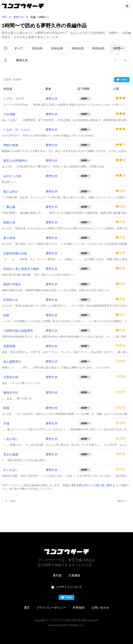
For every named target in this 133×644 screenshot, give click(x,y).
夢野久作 (19, 17)
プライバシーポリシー (51, 608)
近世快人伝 (11, 300)
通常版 (57, 575)
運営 (27, 608)
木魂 (6, 423)
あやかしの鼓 (12, 176)
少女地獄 (9, 114)
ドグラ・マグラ (14, 99)
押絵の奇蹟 (11, 145)
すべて (19, 48)
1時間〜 (118, 48)
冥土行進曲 (11, 454)
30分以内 (78, 48)
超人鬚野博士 (12, 362)
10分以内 (57, 48)
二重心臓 (9, 207)
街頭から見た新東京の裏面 (21, 269)
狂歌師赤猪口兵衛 (15, 253)
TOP (4, 17)
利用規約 (79, 608)
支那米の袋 (11, 377)
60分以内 (98, 48)
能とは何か (11, 192)
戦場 (6, 408)
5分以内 (37, 48)
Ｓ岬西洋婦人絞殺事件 (18, 331)
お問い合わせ (100, 608)
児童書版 (74, 575)
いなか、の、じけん (17, 130)
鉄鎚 (6, 315)
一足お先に (11, 439)
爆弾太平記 (11, 393)
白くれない (11, 470)
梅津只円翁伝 (12, 284)
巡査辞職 (9, 346)
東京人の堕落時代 (15, 161)
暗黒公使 (9, 222)
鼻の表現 (9, 238)
